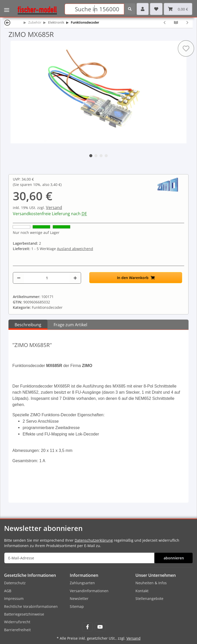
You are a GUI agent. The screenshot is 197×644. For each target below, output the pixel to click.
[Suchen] (94, 9)
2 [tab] (96, 156)
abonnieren (174, 558)
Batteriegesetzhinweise (24, 614)
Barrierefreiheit (17, 630)
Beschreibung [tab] (28, 325)
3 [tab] (101, 156)
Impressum (14, 598)
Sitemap (77, 606)
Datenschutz (15, 583)
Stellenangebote (149, 598)
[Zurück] (7, 22)
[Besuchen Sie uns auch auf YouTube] (100, 627)
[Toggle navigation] (7, 6)
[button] (143, 9)
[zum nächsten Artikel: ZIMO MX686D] (187, 22)
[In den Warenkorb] (136, 278)
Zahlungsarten (82, 583)
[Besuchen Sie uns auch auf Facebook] (87, 627)
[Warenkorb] (178, 9)
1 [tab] (91, 156)
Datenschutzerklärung (94, 540)
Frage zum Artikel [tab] (70, 325)
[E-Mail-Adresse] (79, 558)
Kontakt (142, 591)
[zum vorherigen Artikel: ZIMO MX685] (165, 22)
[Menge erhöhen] (75, 278)
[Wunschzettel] (156, 9)
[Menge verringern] (19, 278)
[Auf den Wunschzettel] (186, 48)
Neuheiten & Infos (151, 583)
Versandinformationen (89, 591)
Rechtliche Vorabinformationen (31, 606)
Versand (54, 207)
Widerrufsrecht (17, 622)
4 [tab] (106, 156)
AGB (8, 591)
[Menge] (47, 278)
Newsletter (79, 598)
